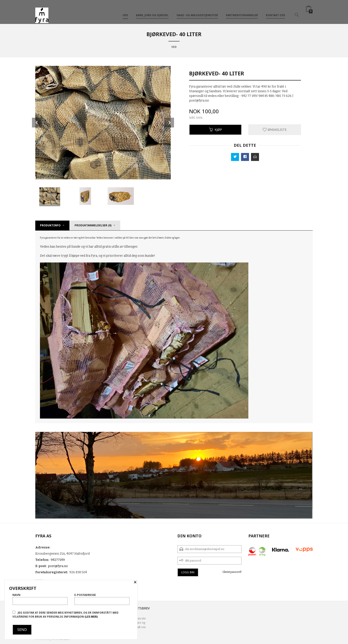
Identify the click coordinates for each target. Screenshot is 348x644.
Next (169, 123)
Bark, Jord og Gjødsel (152, 11)
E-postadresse (102, 599)
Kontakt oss (275, 11)
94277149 (58, 560)
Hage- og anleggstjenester (197, 11)
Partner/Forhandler (242, 11)
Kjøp (216, 130)
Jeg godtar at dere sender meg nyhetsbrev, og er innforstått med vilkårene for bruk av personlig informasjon (65, 615)
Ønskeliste (275, 130)
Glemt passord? (232, 572)
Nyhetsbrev (140, 608)
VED (125, 11)
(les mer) (91, 617)
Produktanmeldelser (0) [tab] (93, 225)
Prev (37, 123)
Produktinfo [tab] (50, 225)
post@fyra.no (58, 566)
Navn (40, 599)
